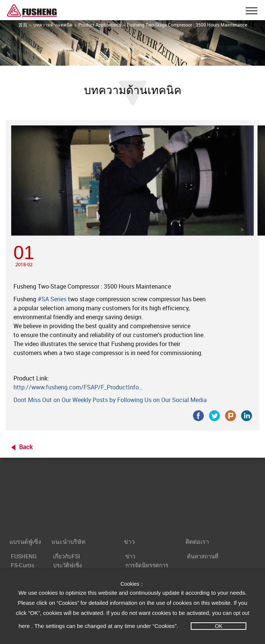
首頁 (23, 25)
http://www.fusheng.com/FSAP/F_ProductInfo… (78, 387)
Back (26, 447)
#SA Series (52, 299)
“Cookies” (69, 603)
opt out (241, 613)
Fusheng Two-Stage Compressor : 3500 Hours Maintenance (187, 25)
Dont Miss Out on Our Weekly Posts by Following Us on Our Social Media (110, 400)
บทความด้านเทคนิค (53, 25)
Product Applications (100, 25)
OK (219, 626)
